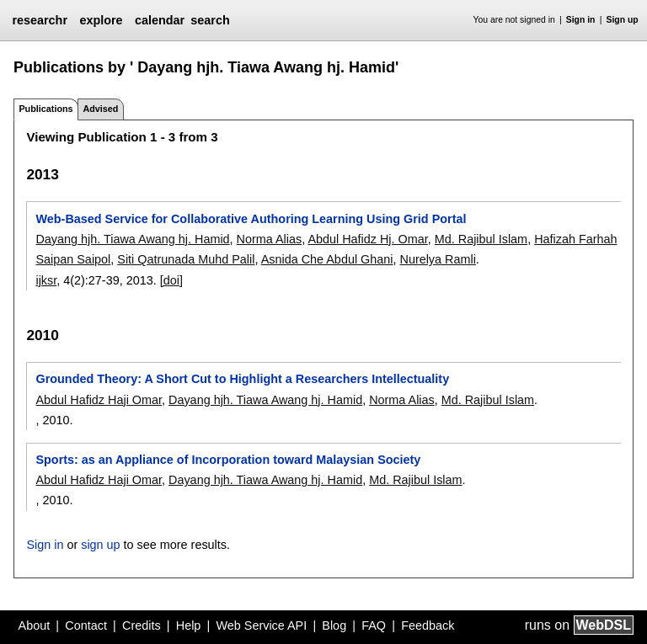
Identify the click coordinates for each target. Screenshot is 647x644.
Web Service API (261, 625)
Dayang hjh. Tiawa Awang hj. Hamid (132, 239)
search (210, 20)
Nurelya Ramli (437, 259)
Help (189, 625)
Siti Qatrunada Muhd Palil (186, 259)
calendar (160, 20)
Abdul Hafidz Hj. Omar (367, 239)
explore (101, 20)
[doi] (171, 280)
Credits (142, 625)
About (35, 625)
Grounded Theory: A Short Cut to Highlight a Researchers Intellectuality (242, 379)
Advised (100, 109)
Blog (334, 625)
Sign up (623, 20)
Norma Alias (270, 239)
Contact (86, 625)
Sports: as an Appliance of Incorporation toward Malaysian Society (228, 460)
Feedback (428, 625)
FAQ (374, 625)
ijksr (46, 280)
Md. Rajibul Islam (481, 239)
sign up (100, 545)
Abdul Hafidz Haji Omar (99, 400)
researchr (40, 20)
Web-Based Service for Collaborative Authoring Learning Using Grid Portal (251, 219)
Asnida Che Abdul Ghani (327, 259)
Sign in (581, 20)
